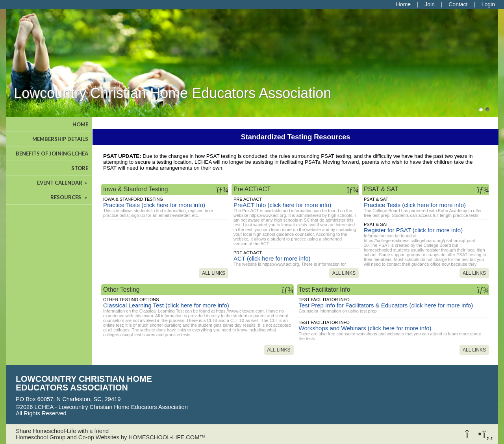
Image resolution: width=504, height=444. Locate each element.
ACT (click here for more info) (272, 258)
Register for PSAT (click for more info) (413, 230)
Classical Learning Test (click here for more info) (166, 305)
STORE (80, 168)
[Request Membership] (430, 4)
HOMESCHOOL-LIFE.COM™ (167, 437)
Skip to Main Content (101, 413)
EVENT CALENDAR (63, 183)
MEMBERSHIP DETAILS (60, 139)
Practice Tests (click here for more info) (154, 205)
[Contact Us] (458, 4)
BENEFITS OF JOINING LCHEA (52, 154)
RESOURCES (69, 197)
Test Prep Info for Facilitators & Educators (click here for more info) (386, 305)
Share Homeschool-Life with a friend (62, 431)
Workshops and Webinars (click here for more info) (365, 328)
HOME (80, 124)
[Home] (403, 4)
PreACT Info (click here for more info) (282, 205)
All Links (214, 273)
